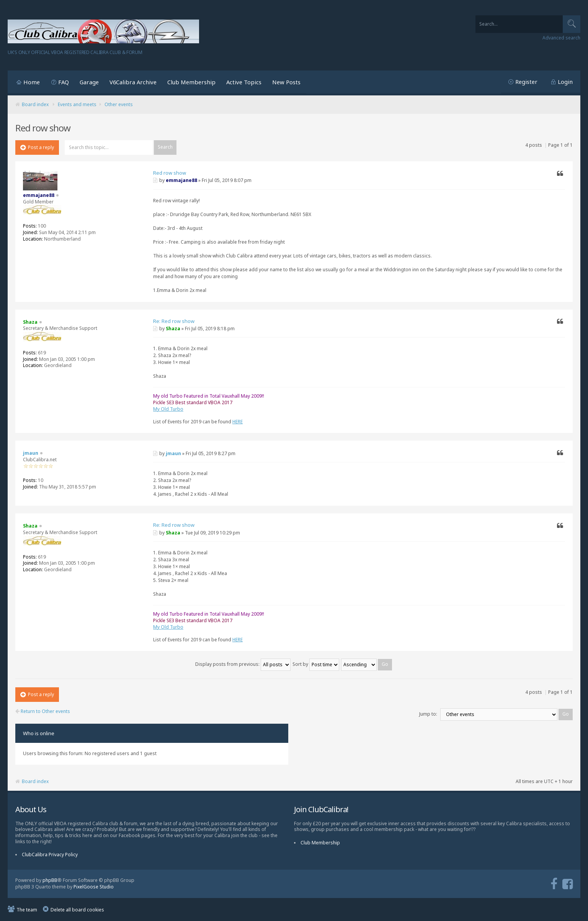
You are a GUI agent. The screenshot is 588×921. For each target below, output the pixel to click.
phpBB (50, 880)
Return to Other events (43, 711)
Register (526, 82)
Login (565, 82)
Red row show (170, 173)
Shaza (173, 329)
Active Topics (244, 82)
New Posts (286, 82)
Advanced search (561, 38)
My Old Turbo (168, 409)
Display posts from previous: (243, 664)
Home (32, 82)
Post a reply (37, 147)
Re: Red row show (174, 321)
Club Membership (191, 82)
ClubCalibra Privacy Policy (50, 855)
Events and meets (77, 104)
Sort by (316, 664)
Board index (35, 104)
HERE (238, 422)
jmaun (173, 453)
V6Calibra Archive (133, 82)
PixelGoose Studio (94, 887)
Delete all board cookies (77, 910)
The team (27, 910)
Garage (89, 82)
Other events (119, 104)
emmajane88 (181, 180)
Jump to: (428, 714)
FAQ (64, 82)
